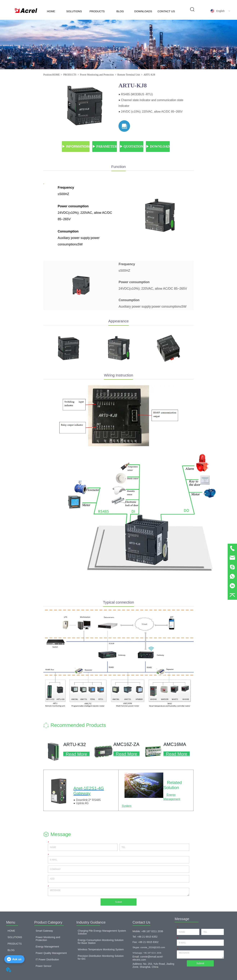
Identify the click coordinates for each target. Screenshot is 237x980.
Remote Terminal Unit (129, 75)
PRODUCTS (97, 11)
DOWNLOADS (143, 11)
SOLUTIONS (74, 11)
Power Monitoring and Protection (97, 75)
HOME (51, 11)
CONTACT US (166, 11)
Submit (118, 902)
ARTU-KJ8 (149, 75)
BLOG (120, 11)
